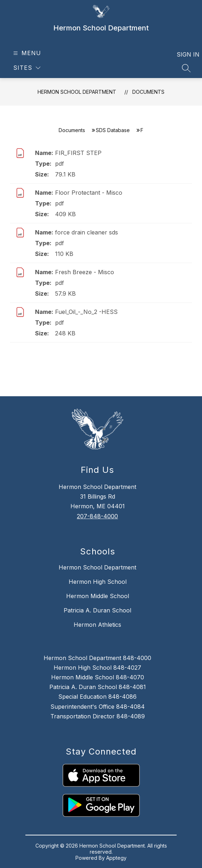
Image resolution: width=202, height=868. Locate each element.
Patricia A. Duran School (97, 610)
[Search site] (186, 68)
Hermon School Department (77, 92)
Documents (148, 92)
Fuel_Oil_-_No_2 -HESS (86, 312)
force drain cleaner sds (87, 232)
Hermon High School (98, 582)
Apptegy (116, 858)
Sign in (184, 54)
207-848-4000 (97, 516)
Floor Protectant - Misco (89, 193)
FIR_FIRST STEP (78, 153)
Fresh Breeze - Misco (85, 272)
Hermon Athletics (97, 625)
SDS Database (113, 130)
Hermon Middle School (98, 596)
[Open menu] (26, 53)
